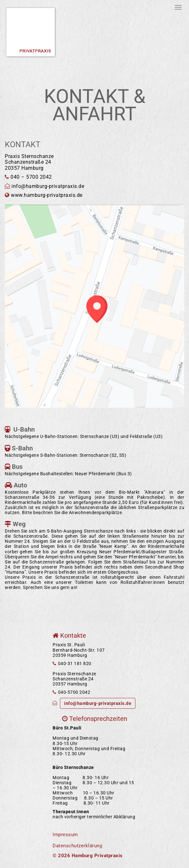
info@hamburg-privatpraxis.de (98, 703)
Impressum (65, 835)
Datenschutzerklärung (77, 846)
